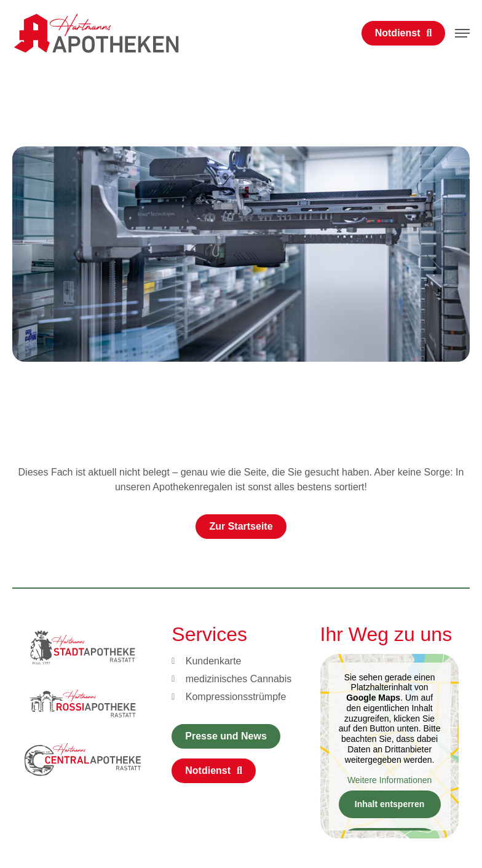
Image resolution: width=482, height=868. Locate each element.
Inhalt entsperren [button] (389, 804)
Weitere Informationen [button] (389, 779)
